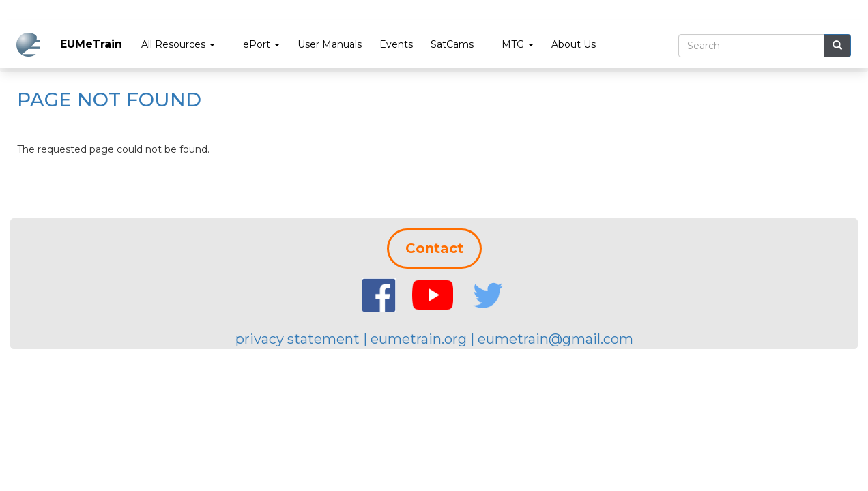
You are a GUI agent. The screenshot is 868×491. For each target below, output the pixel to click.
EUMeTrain (91, 44)
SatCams (452, 44)
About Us (574, 44)
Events (396, 44)
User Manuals (330, 44)
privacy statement (298, 339)
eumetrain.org (419, 339)
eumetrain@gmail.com (555, 339)
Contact (434, 248)
